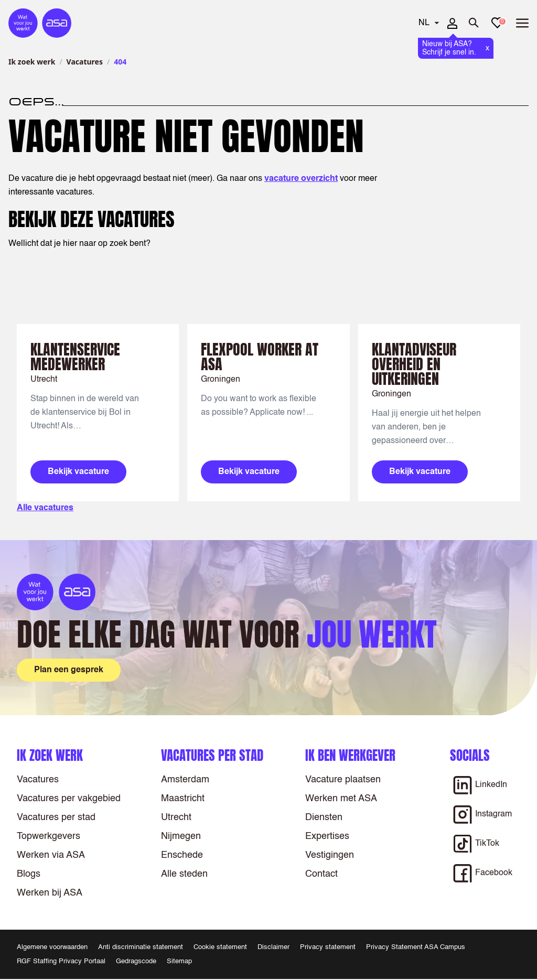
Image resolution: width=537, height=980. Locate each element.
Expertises (327, 836)
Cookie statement (220, 947)
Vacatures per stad (56, 817)
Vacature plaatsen (343, 780)
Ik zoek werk (32, 62)
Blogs (29, 874)
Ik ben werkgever (350, 755)
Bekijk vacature (78, 472)
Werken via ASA (51, 855)
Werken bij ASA (50, 893)
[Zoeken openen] (474, 23)
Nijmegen (181, 836)
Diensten (324, 817)
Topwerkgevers (49, 836)
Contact (321, 874)
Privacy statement (328, 947)
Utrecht (176, 817)
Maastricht (183, 799)
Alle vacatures (45, 508)
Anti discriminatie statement (141, 947)
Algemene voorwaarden (52, 947)
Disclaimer (273, 947)
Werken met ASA (341, 799)
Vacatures (85, 62)
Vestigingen (330, 855)
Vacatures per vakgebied (69, 799)
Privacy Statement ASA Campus (416, 947)
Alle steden (184, 874)
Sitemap (179, 961)
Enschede (182, 855)
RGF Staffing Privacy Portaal (61, 961)
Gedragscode (136, 961)
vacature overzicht (301, 179)
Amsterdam (185, 780)
